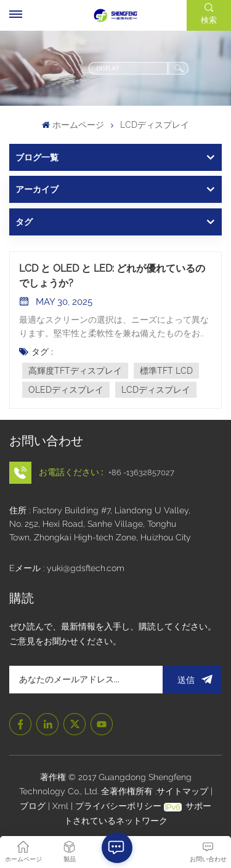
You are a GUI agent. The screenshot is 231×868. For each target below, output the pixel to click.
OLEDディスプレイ (66, 390)
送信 (192, 680)
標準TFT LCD (166, 371)
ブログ (34, 806)
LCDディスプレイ (156, 390)
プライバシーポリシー (118, 806)
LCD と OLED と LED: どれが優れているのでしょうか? (112, 276)
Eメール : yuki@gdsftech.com (67, 568)
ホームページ (73, 125)
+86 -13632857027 (141, 472)
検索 (209, 20)
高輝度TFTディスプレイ (75, 371)
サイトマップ (184, 791)
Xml (60, 806)
